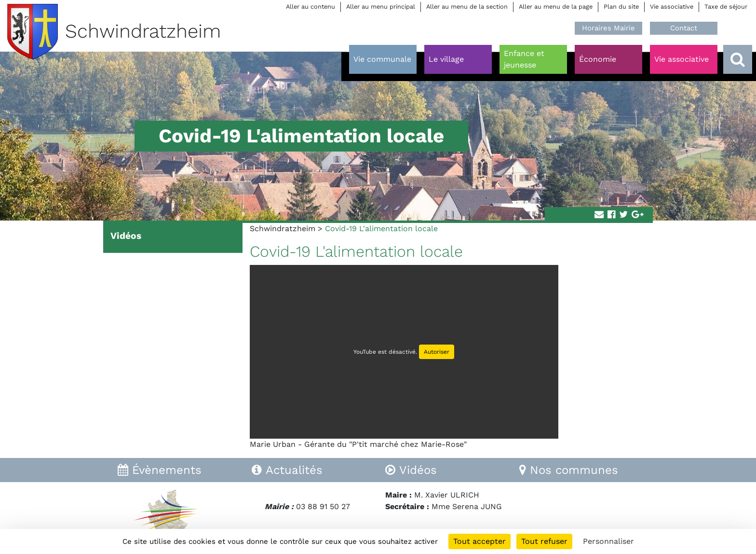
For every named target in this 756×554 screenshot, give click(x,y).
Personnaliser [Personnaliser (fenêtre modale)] (608, 541)
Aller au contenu (310, 7)
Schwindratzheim (283, 229)
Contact (684, 28)
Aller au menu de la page (556, 7)
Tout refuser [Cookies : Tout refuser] (544, 541)
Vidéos (126, 236)
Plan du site (621, 7)
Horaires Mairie (608, 28)
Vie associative (672, 7)
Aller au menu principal (381, 7)
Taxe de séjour (726, 7)
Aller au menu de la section (467, 7)
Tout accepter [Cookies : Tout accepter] (479, 541)
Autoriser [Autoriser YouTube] (437, 352)
